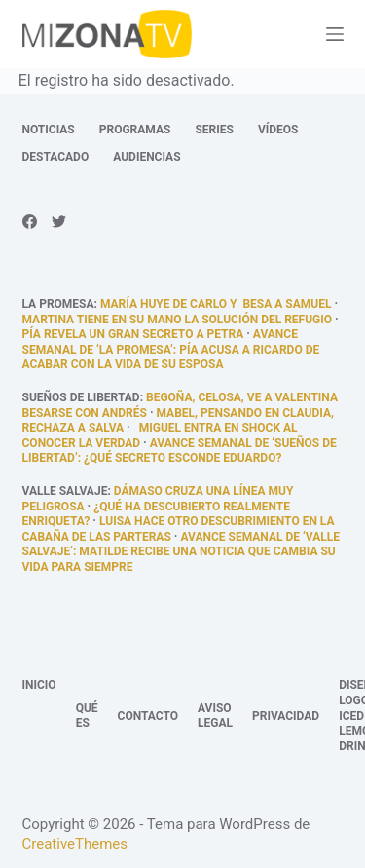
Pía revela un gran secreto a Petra (133, 334)
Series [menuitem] (214, 130)
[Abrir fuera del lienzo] (335, 34)
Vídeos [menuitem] (278, 130)
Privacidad (286, 716)
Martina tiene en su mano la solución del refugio (178, 320)
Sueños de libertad (81, 397)
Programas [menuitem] (135, 130)
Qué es (87, 716)
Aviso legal (215, 716)
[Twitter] (59, 222)
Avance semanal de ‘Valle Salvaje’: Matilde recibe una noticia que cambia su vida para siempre (181, 552)
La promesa (58, 304)
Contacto (148, 716)
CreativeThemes (75, 844)
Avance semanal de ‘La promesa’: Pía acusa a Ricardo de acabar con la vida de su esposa (171, 349)
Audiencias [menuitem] (146, 157)
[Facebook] (30, 222)
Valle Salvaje (65, 491)
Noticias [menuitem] (49, 130)
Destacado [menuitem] (56, 157)
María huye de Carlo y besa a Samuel (216, 304)
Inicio (39, 685)
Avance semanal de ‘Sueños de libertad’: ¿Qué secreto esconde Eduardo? (180, 451)
